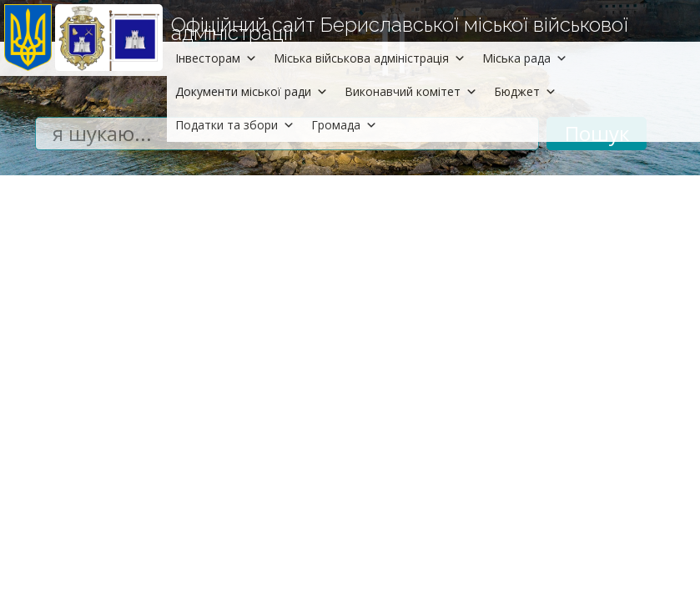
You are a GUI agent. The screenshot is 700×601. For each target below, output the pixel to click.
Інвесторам (216, 58)
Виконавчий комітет (411, 91)
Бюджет (525, 91)
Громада (344, 125)
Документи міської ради (252, 91)
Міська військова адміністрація (370, 58)
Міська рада (525, 58)
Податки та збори (235, 125)
